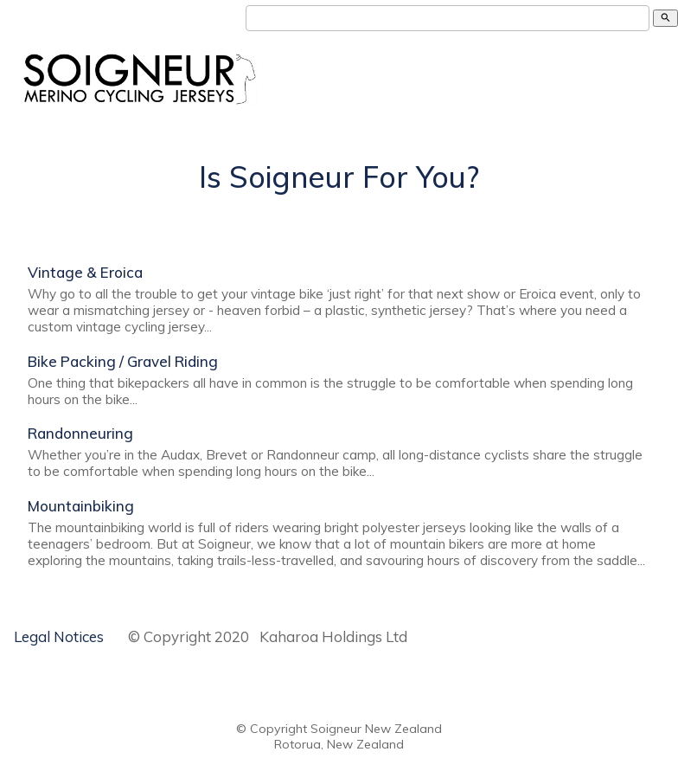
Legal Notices (59, 636)
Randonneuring (80, 433)
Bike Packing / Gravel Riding (123, 361)
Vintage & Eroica (85, 272)
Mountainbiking (81, 506)
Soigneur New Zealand (376, 729)
